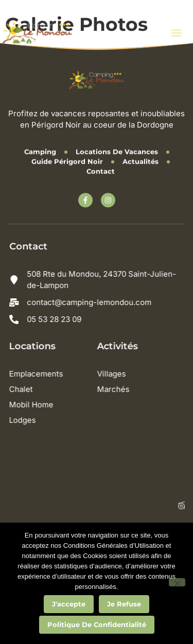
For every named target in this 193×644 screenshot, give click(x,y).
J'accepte (69, 604)
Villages (115, 374)
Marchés (117, 389)
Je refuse (124, 604)
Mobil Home (35, 405)
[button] (176, 32)
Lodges (26, 420)
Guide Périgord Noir (67, 160)
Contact (101, 170)
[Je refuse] (177, 582)
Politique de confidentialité (97, 624)
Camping (40, 150)
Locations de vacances (117, 150)
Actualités (141, 160)
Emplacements (40, 374)
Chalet (25, 389)
